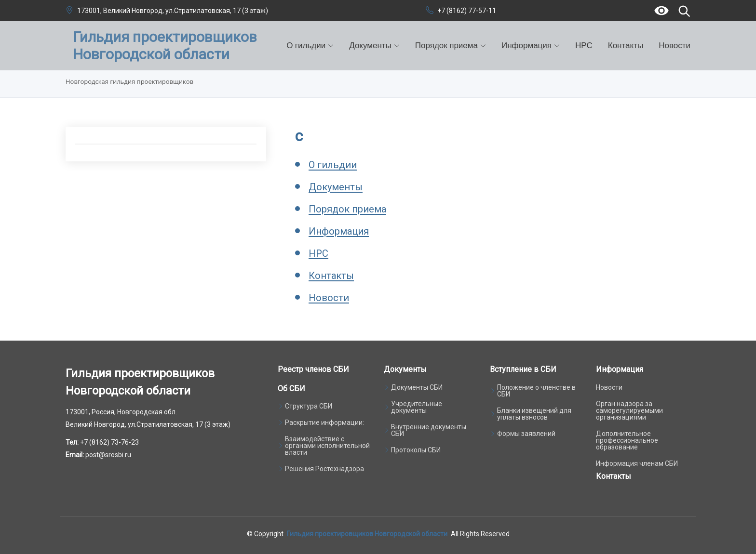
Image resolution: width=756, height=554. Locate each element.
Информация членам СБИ (637, 463)
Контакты (626, 45)
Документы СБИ (417, 387)
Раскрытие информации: (324, 422)
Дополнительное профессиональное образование (627, 440)
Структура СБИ (309, 406)
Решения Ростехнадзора (324, 469)
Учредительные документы (417, 407)
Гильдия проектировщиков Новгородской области (367, 534)
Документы (336, 187)
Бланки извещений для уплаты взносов (534, 414)
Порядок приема (347, 210)
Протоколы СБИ (416, 450)
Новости (675, 45)
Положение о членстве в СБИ (536, 391)
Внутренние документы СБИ (429, 430)
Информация (339, 232)
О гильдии (333, 165)
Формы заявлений (526, 434)
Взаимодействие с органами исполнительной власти (327, 446)
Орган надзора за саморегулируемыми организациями (629, 410)
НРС (584, 45)
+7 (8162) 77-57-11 (467, 11)
